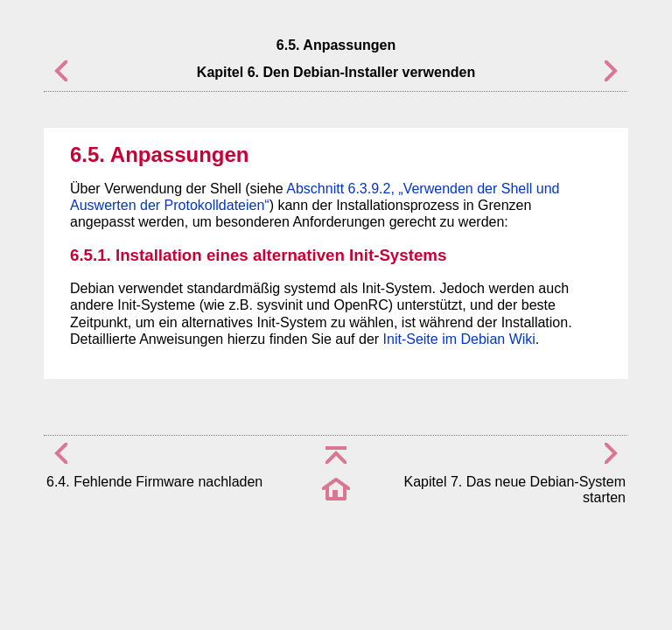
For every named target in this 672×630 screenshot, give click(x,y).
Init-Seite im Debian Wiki (459, 339)
